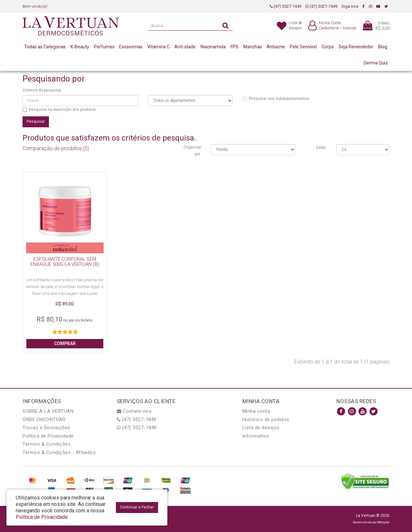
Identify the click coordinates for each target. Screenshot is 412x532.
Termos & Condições (47, 444)
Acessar (349, 28)
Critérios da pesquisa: (42, 90)
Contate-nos (134, 411)
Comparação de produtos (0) (56, 148)
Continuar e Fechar (137, 507)
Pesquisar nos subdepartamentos (276, 99)
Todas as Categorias (45, 47)
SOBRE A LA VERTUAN (48, 411)
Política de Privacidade (48, 436)
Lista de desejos (261, 428)
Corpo (328, 47)
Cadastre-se (329, 28)
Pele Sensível (303, 47)
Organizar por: (192, 151)
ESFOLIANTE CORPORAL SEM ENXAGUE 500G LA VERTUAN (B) (65, 262)
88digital (384, 522)
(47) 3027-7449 (286, 6)
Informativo (256, 436)
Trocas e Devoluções (47, 428)
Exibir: (322, 148)
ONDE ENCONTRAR (44, 420)
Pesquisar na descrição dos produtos (59, 110)
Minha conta (256, 411)
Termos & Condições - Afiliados (59, 452)
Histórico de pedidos (266, 420)
